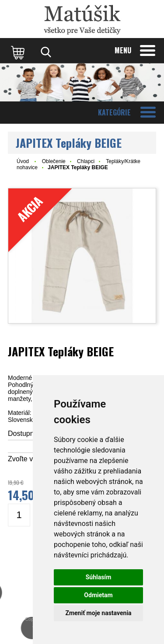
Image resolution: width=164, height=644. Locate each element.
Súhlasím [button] (99, 577)
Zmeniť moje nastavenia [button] (98, 613)
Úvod (23, 161)
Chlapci (86, 161)
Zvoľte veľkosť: (31, 459)
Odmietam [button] (98, 595)
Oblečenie (54, 161)
